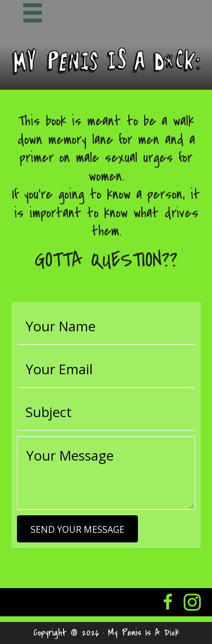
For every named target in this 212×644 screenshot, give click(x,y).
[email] (106, 369)
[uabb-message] (106, 473)
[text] (106, 326)
